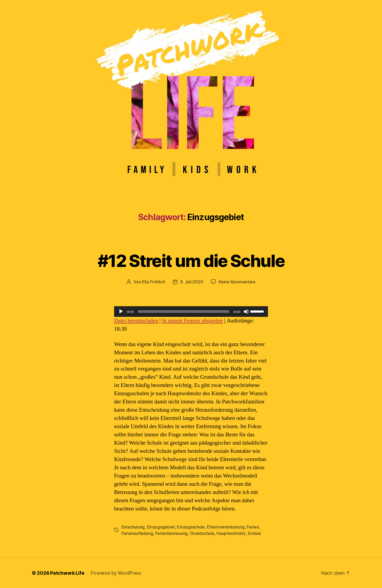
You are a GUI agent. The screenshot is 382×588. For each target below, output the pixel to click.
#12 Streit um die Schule (191, 261)
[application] (191, 312)
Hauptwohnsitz (231, 533)
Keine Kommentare (237, 282)
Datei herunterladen (136, 321)
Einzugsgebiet (161, 527)
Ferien (253, 527)
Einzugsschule (191, 527)
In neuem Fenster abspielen (192, 321)
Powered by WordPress (116, 573)
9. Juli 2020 (192, 282)
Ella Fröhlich (154, 282)
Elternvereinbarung (226, 527)
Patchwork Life (67, 573)
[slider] (184, 312)
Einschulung (133, 527)
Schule (254, 533)
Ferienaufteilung (137, 533)
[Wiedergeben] (121, 312)
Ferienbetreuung (171, 533)
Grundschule (202, 533)
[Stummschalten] (246, 312)
